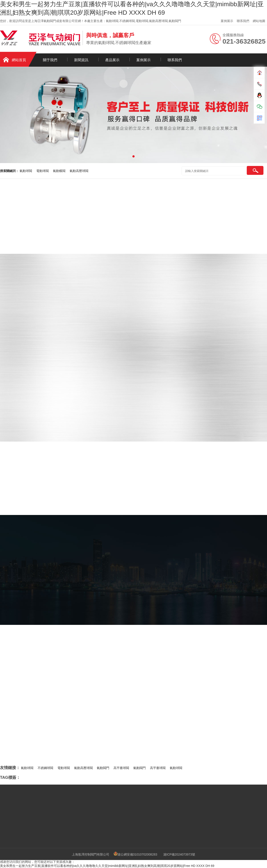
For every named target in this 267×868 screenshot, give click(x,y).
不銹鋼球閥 (45, 768)
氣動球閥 (26, 171)
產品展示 (112, 60)
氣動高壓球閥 (79, 171)
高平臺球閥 (121, 768)
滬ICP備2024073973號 (179, 854)
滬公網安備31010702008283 (137, 854)
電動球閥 (43, 171)
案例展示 (227, 21)
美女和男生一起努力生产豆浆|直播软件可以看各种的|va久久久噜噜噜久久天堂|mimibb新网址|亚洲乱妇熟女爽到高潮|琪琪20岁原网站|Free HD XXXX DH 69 (107, 866)
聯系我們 (243, 21)
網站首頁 (19, 60)
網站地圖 (259, 21)
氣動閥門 (103, 768)
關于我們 (50, 60)
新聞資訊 (81, 60)
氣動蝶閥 (60, 171)
